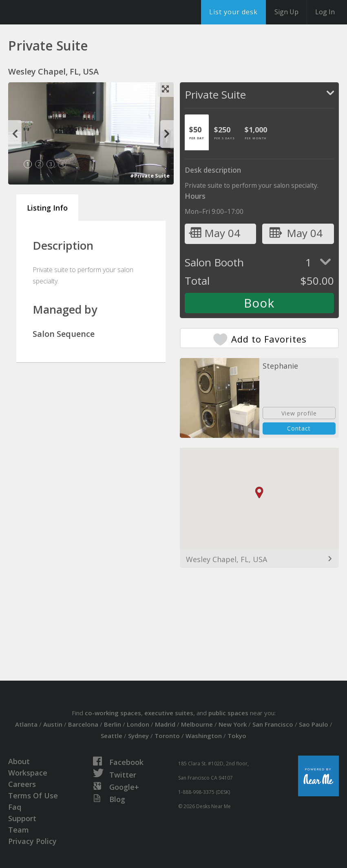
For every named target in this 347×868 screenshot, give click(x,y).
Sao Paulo (314, 724)
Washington (204, 736)
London (138, 724)
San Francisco (273, 724)
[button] (259, 493)
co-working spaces (113, 713)
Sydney (138, 736)
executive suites (169, 713)
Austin (53, 724)
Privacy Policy (32, 841)
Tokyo (237, 736)
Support (22, 818)
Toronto (167, 736)
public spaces (228, 713)
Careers (22, 784)
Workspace (28, 773)
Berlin (113, 724)
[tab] (197, 132)
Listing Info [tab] (47, 208)
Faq (15, 807)
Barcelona (83, 724)
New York (233, 724)
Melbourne (197, 724)
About (19, 761)
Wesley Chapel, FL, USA (227, 559)
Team (19, 830)
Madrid (165, 724)
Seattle (112, 736)
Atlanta (26, 724)
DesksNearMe (57, 12)
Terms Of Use (33, 795)
